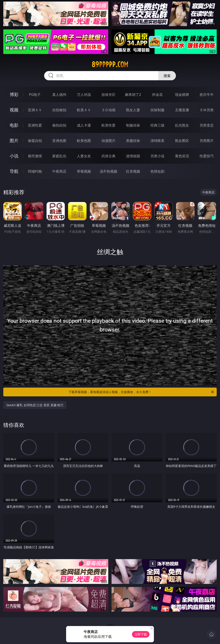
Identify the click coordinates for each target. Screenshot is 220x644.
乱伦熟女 (182, 125)
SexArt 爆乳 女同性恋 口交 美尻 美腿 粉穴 (35, 405)
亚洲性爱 (35, 125)
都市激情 (35, 156)
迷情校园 (133, 156)
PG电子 (35, 95)
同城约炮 (35, 171)
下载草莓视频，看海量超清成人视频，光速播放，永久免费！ (142, 392)
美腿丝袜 (133, 141)
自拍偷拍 (59, 110)
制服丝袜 (133, 125)
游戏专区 (108, 95)
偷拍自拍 (59, 125)
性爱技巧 (207, 156)
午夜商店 (59, 171)
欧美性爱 (108, 125)
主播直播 (182, 110)
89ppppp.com (110, 64)
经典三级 (157, 125)
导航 (14, 171)
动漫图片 (108, 141)
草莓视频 (84, 171)
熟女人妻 (133, 110)
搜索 (167, 76)
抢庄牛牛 (207, 95)
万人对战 (84, 95)
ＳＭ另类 (207, 110)
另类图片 (207, 141)
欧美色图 (84, 141)
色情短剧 (157, 171)
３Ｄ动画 (108, 110)
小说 (14, 156)
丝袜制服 (157, 110)
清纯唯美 (157, 141)
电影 (14, 125)
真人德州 (59, 95)
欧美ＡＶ (84, 110)
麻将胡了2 (133, 95)
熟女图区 (182, 141)
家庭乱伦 (59, 156)
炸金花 (157, 95)
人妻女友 (84, 156)
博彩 (14, 94)
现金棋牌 (182, 95)
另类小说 (157, 156)
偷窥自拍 (35, 141)
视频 (14, 110)
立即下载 (141, 634)
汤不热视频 (108, 171)
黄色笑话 (182, 156)
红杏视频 (133, 171)
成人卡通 (84, 125)
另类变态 (207, 125)
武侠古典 (108, 156)
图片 (14, 140)
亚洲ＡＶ (35, 110)
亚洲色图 (59, 141)
